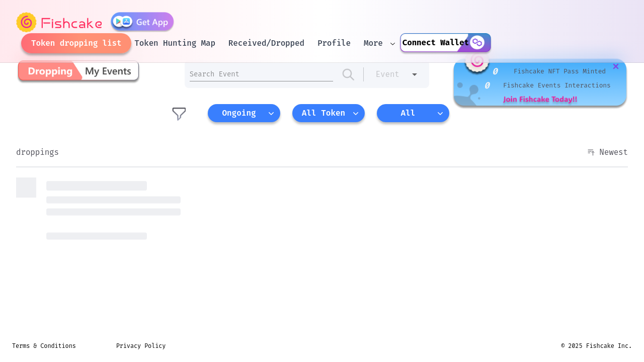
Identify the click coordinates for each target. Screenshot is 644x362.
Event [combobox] (388, 74)
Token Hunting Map (175, 43)
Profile (334, 43)
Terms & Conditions (44, 346)
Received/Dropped (266, 43)
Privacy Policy (141, 346)
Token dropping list (76, 43)
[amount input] (261, 74)
